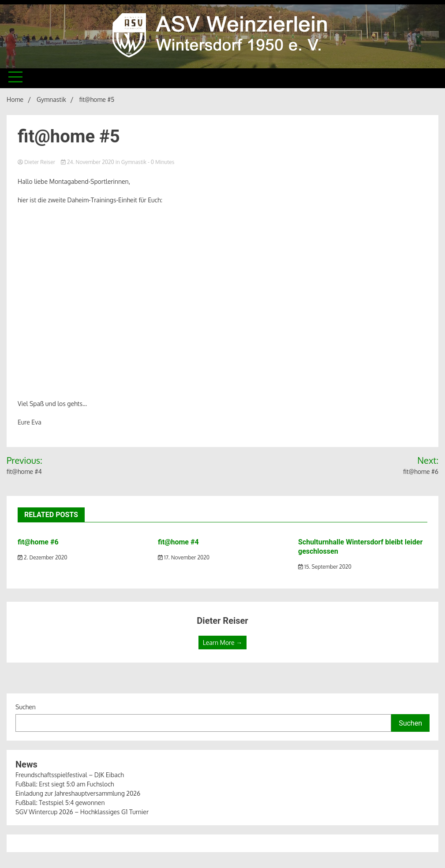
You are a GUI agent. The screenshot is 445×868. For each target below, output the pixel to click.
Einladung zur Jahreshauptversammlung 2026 (78, 793)
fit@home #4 (178, 542)
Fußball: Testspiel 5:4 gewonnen (60, 803)
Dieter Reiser (37, 162)
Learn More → (222, 643)
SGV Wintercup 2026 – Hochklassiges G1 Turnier (82, 812)
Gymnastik (134, 162)
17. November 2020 (184, 557)
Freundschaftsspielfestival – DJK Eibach (70, 775)
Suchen (26, 707)
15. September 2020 (325, 567)
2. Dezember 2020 (43, 557)
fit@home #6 (38, 542)
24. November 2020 (88, 162)
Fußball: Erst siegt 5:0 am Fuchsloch (65, 784)
